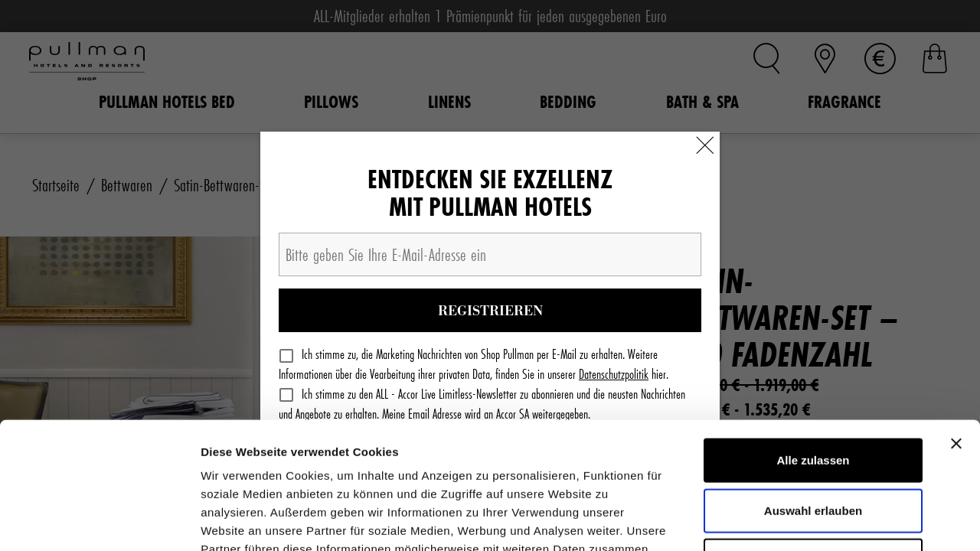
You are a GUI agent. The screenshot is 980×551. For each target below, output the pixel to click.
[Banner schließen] (956, 317)
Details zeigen (814, 521)
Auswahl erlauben (813, 384)
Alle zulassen (813, 333)
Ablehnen (813, 434)
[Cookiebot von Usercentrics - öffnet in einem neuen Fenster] (99, 521)
